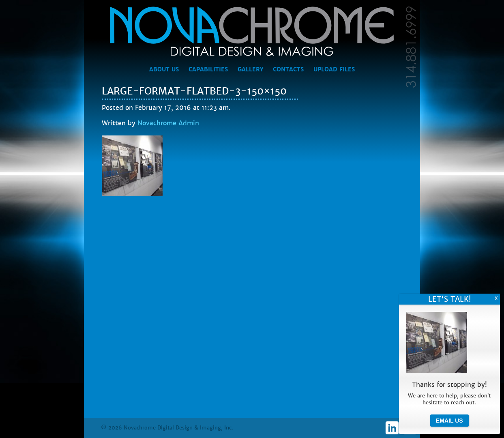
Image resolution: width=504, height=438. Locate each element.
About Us (164, 69)
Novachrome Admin (168, 123)
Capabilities (208, 69)
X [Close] (496, 298)
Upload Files (334, 69)
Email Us (449, 421)
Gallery (250, 69)
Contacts (288, 69)
